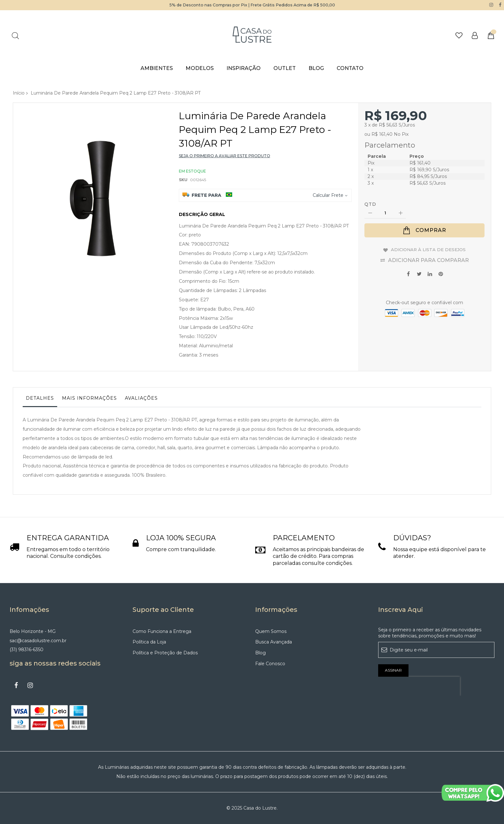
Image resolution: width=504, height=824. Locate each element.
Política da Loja (149, 642)
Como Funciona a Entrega (162, 631)
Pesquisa (15, 35)
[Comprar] (424, 230)
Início (19, 93)
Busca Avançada (274, 642)
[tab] (40, 399)
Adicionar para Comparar (428, 259)
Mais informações (89, 398)
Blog (260, 653)
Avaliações (141, 398)
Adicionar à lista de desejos (428, 249)
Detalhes (40, 398)
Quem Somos (271, 631)
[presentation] (419, 686)
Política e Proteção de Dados (165, 653)
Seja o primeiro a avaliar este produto (225, 156)
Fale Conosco (270, 664)
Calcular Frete (328, 195)
